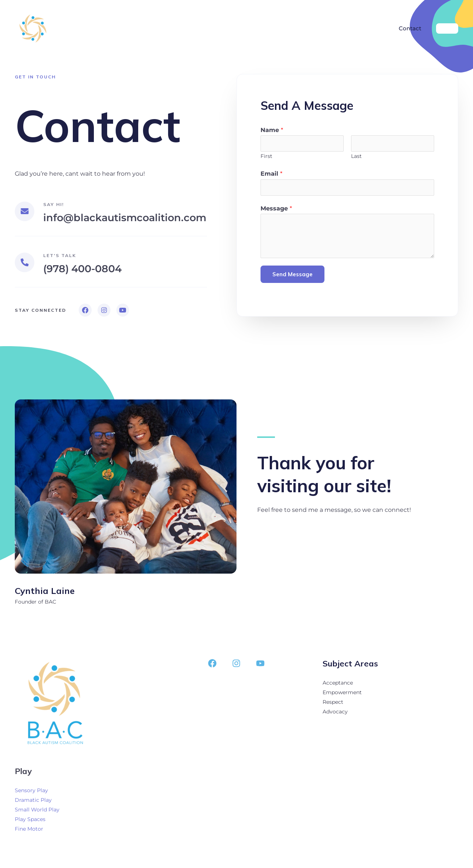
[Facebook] (212, 665)
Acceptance (338, 685)
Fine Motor (29, 831)
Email (271, 174)
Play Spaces (30, 821)
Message (276, 209)
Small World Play (37, 811)
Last (356, 156)
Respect (333, 704)
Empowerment (342, 694)
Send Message (292, 275)
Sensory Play (31, 792)
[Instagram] (236, 665)
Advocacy (335, 713)
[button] (447, 28)
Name (272, 130)
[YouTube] (260, 665)
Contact (411, 28)
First (266, 156)
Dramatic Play (33, 802)
